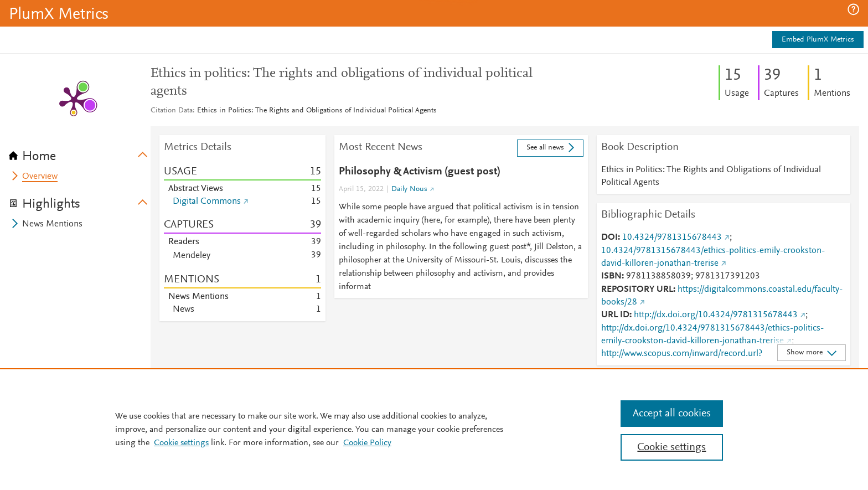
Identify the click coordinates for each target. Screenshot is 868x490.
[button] (853, 9)
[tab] (80, 153)
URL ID (615, 315)
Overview (40, 177)
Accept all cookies (672, 414)
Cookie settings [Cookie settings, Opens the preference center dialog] (671, 447)
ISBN (611, 276)
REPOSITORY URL (637, 290)
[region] (434, 429)
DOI (609, 238)
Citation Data (172, 111)
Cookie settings (181, 443)
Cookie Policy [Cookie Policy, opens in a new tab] (367, 443)
